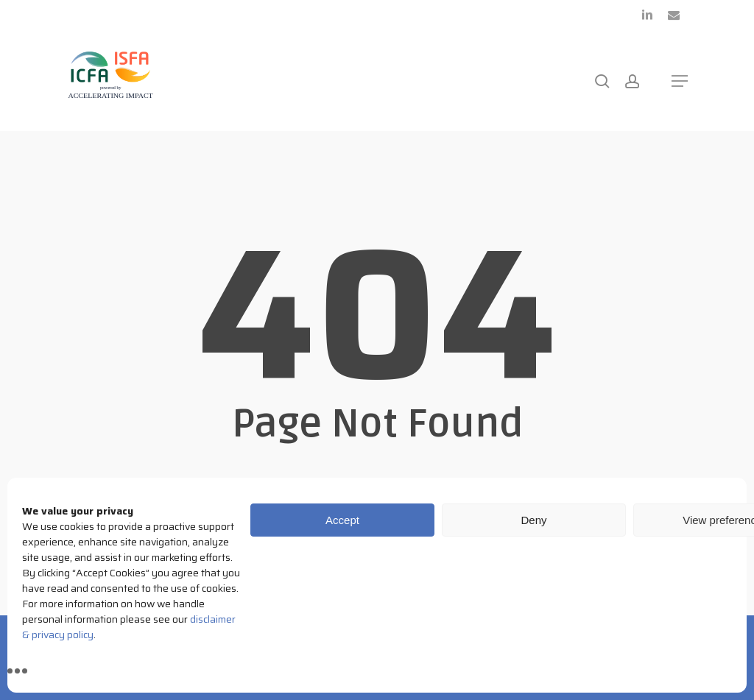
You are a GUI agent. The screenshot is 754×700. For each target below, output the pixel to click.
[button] (680, 81)
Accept (342, 520)
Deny (533, 520)
